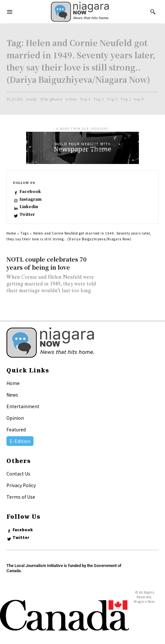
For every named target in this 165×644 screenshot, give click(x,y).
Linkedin (29, 207)
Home (11, 233)
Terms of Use (21, 497)
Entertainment (23, 406)
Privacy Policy (21, 485)
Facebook (30, 191)
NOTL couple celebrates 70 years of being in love (47, 263)
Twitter (27, 214)
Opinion (15, 418)
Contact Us (18, 474)
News (12, 395)
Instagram (30, 199)
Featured (16, 429)
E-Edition (20, 441)
